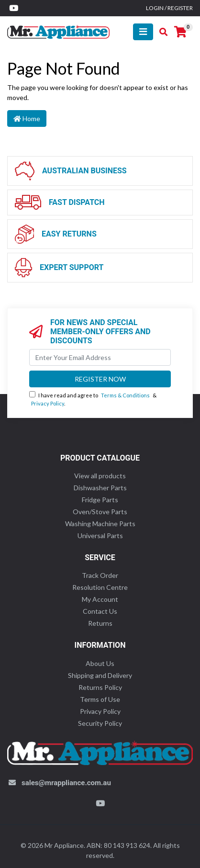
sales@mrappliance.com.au (66, 783)
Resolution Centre (100, 587)
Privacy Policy (48, 403)
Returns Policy (100, 687)
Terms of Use (100, 699)
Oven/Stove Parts (100, 512)
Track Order (100, 575)
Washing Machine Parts (100, 524)
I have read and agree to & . (93, 399)
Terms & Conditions (125, 395)
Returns (100, 623)
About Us (100, 663)
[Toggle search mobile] (161, 32)
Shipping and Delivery (100, 675)
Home (27, 118)
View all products (100, 476)
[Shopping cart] (180, 32)
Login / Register (169, 8)
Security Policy (100, 723)
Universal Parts (100, 535)
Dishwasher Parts (100, 488)
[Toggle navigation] (143, 32)
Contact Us (100, 611)
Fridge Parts (100, 500)
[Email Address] (100, 357)
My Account (100, 599)
